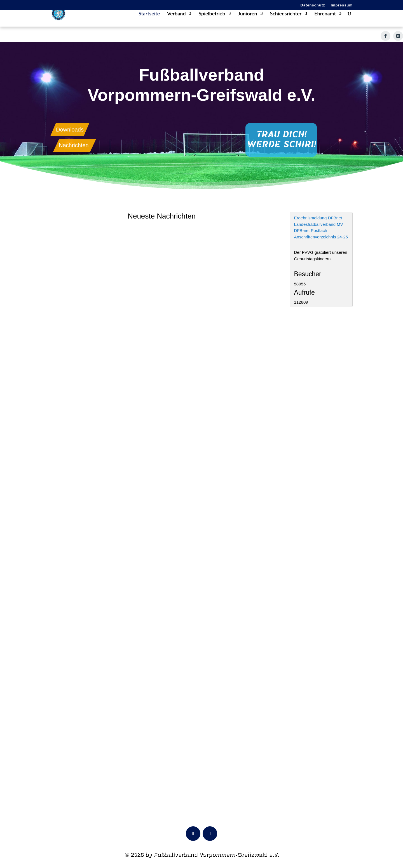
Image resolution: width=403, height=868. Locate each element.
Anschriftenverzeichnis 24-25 (321, 237)
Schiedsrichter (286, 22)
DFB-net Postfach (311, 230)
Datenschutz (313, 5)
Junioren (247, 22)
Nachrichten (74, 145)
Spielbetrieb (212, 22)
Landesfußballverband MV (319, 224)
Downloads (70, 130)
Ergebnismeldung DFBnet (318, 218)
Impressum (342, 5)
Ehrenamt (325, 22)
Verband (176, 22)
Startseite (149, 22)
